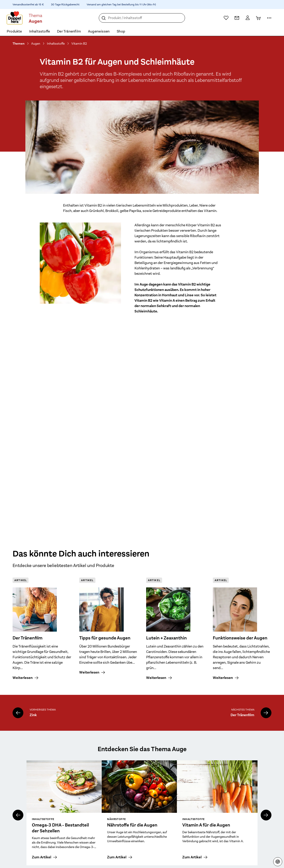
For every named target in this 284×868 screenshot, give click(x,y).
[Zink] (18, 713)
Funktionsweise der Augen (240, 638)
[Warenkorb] (258, 18)
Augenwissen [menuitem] (99, 31)
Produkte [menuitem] (14, 31)
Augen (36, 44)
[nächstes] (266, 815)
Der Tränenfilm (28, 638)
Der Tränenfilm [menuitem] (69, 31)
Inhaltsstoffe (56, 44)
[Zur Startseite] (15, 18)
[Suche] (104, 18)
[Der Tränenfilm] (266, 713)
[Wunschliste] (226, 18)
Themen (19, 44)
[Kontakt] (237, 18)
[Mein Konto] (248, 18)
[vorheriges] (18, 815)
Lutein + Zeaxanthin (166, 638)
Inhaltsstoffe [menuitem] (40, 31)
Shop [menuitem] (121, 31)
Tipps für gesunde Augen (105, 638)
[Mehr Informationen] (269, 18)
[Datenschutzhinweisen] (278, 862)
